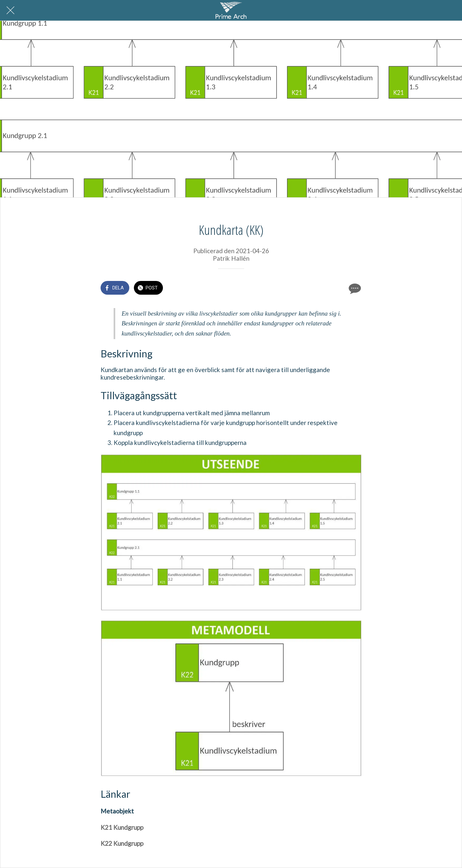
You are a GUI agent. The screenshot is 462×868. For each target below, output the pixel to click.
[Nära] (10, 10)
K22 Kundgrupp (122, 843)
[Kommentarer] (354, 288)
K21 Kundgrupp (122, 827)
